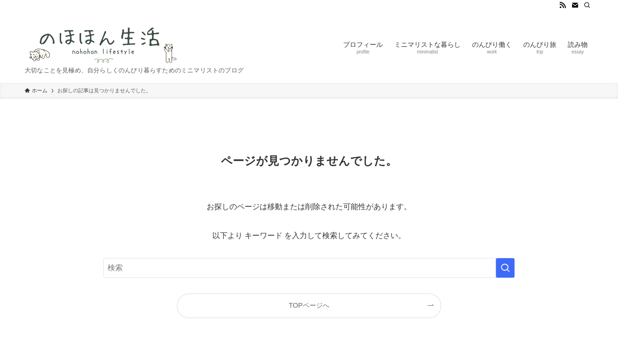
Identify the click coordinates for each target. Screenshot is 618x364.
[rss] (563, 5)
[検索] (587, 5)
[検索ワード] (309, 268)
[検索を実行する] (505, 268)
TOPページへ (309, 305)
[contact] (575, 5)
